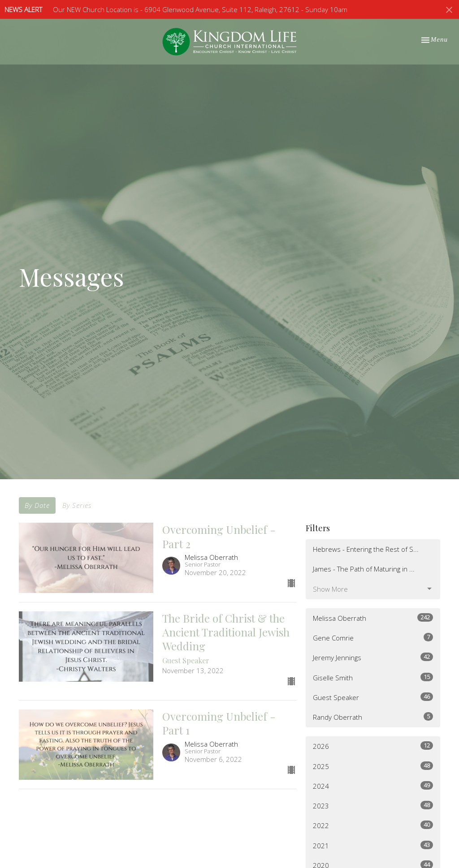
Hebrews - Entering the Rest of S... (366, 549)
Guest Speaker (373, 697)
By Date (37, 505)
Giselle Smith (373, 677)
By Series (77, 505)
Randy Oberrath (373, 717)
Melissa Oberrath (373, 618)
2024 (373, 786)
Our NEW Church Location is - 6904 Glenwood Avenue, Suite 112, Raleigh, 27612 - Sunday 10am (200, 9)
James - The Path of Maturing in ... (364, 569)
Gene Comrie (373, 638)
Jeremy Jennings (373, 657)
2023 (373, 806)
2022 (373, 825)
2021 (373, 845)
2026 (373, 746)
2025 (373, 766)
